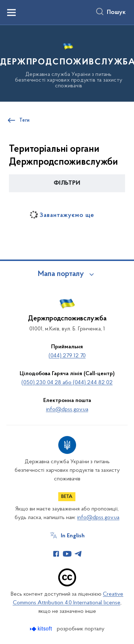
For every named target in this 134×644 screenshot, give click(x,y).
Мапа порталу (61, 274)
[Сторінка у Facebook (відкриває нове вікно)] (56, 554)
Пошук (116, 13)
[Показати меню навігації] (11, 13)
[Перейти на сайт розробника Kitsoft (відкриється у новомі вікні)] (42, 629)
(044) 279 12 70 (67, 356)
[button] (67, 183)
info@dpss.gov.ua (67, 410)
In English (73, 536)
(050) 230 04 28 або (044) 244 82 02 (67, 383)
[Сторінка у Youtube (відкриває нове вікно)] (67, 554)
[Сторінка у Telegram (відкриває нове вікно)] (78, 554)
